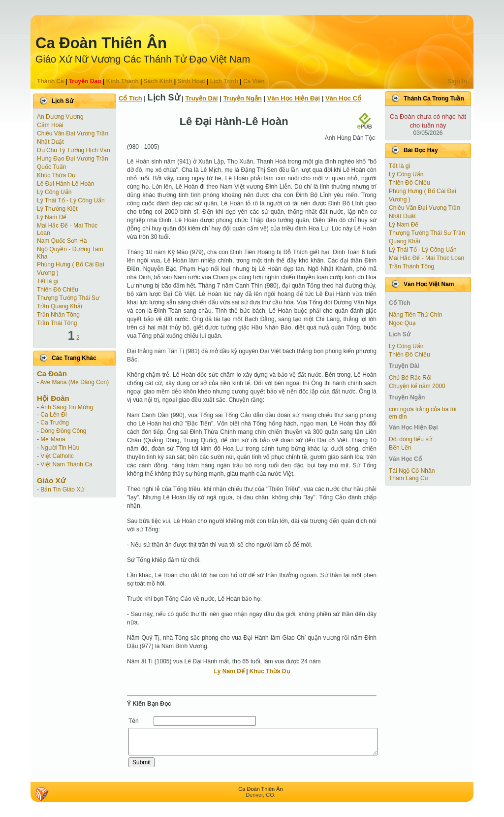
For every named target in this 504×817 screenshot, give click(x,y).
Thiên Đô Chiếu (58, 290)
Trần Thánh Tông (411, 266)
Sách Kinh (158, 81)
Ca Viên (254, 81)
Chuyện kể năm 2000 (417, 386)
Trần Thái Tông (57, 323)
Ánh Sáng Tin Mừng (67, 407)
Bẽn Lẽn (400, 448)
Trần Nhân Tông (58, 315)
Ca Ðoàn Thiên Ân (101, 43)
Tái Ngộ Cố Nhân (412, 471)
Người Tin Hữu (60, 448)
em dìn (398, 417)
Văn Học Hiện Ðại (294, 98)
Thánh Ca (50, 81)
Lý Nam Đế (52, 217)
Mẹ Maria (53, 439)
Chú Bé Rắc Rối (410, 378)
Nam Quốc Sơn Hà (62, 241)
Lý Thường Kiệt (57, 209)
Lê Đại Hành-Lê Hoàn (65, 184)
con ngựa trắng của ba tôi (423, 409)
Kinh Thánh (123, 81)
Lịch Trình (224, 81)
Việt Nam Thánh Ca (66, 464)
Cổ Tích (130, 98)
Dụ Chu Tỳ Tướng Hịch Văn (74, 150)
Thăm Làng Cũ (408, 478)
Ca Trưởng (55, 423)
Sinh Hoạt (191, 81)
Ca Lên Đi (53, 415)
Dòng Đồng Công (63, 431)
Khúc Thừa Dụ (56, 175)
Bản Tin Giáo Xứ (62, 490)
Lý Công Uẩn (54, 192)
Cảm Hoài (50, 125)
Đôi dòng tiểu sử (410, 439)
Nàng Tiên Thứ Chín (416, 315)
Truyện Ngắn (243, 98)
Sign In (457, 81)
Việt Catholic (57, 456)
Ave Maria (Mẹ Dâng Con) (75, 382)
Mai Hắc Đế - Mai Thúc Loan (426, 258)
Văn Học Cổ (343, 98)
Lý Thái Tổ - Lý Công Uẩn (71, 200)
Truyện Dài (202, 98)
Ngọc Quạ (402, 323)
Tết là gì (48, 281)
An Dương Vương (60, 117)
